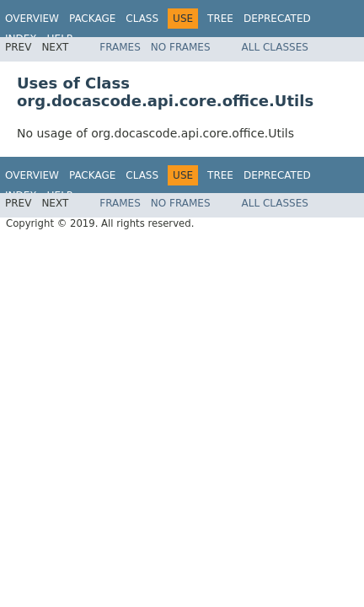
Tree (220, 19)
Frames (120, 47)
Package (92, 19)
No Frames (181, 47)
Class (142, 19)
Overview (32, 19)
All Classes (275, 47)
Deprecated (277, 19)
